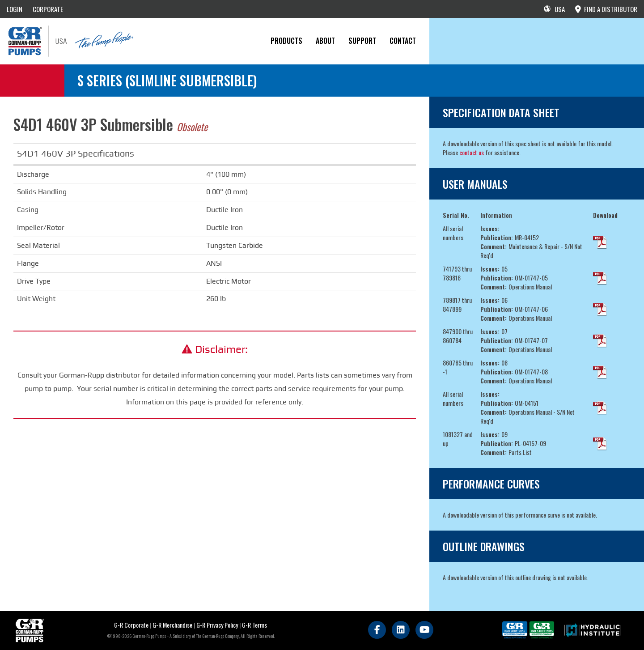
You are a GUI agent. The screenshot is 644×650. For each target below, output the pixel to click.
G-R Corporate (131, 625)
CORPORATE (48, 9)
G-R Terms (254, 625)
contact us (472, 152)
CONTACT (403, 41)
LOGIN (15, 9)
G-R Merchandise (172, 625)
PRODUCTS (286, 41)
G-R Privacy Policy (217, 625)
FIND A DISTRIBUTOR (606, 9)
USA (554, 9)
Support (362, 41)
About (325, 41)
